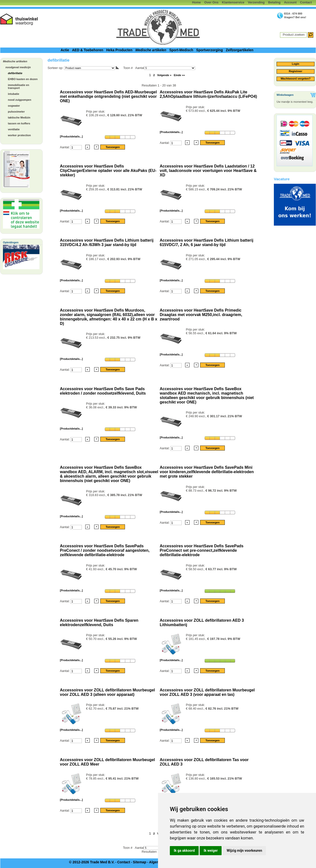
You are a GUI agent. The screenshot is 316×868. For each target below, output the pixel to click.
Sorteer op (55, 68)
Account (290, 2)
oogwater (14, 106)
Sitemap (140, 862)
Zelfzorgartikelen (240, 50)
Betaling (274, 2)
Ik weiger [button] (211, 851)
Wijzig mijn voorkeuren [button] (244, 851)
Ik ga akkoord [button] (184, 851)
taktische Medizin (19, 117)
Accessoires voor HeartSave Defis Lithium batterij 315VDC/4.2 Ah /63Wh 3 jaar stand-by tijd (107, 242)
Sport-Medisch (181, 50)
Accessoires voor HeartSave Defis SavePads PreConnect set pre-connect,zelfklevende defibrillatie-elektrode (202, 550)
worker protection (19, 135)
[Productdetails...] (71, 136)
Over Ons (211, 2)
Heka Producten (119, 50)
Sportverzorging (210, 50)
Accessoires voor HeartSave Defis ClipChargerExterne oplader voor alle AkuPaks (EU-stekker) (108, 171)
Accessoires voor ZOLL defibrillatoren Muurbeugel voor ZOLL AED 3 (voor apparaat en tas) (207, 692)
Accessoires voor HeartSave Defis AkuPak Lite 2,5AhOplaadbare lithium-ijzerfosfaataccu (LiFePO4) (208, 94)
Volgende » (164, 75)
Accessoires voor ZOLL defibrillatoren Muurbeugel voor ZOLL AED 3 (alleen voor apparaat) (107, 692)
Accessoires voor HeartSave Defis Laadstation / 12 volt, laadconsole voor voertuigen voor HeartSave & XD (208, 171)
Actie (65, 50)
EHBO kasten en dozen (23, 79)
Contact (306, 2)
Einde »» (179, 75)
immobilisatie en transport (18, 86)
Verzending (256, 2)
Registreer (296, 71)
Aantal (165, 68)
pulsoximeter (16, 112)
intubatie (14, 94)
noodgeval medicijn (18, 67)
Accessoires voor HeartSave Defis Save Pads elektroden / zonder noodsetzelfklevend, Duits (103, 391)
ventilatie (14, 129)
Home (196, 2)
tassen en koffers (19, 123)
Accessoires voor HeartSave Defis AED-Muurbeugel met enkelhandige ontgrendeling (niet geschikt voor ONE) (108, 96)
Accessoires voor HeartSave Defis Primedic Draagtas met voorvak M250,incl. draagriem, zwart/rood (201, 315)
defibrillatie (15, 73)
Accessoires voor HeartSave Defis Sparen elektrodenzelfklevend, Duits (99, 623)
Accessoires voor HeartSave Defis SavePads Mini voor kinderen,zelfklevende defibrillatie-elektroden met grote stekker (207, 472)
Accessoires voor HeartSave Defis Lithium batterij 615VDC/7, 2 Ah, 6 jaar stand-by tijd (207, 242)
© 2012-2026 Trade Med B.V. (92, 862)
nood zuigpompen (20, 100)
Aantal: (65, 147)
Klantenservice (233, 2)
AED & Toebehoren (88, 50)
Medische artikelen (151, 50)
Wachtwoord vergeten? (295, 79)
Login (296, 64)
